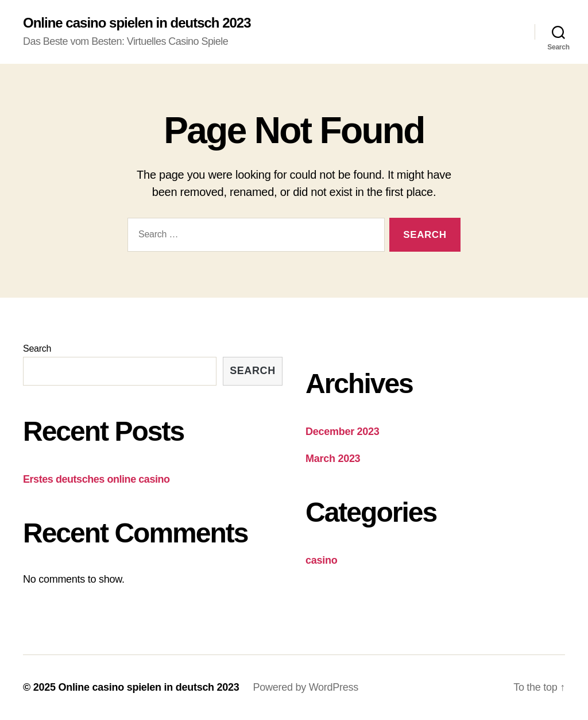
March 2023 (333, 459)
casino (321, 560)
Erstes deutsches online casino (96, 479)
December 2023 (343, 432)
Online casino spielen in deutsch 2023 (137, 23)
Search (37, 349)
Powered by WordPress (306, 687)
